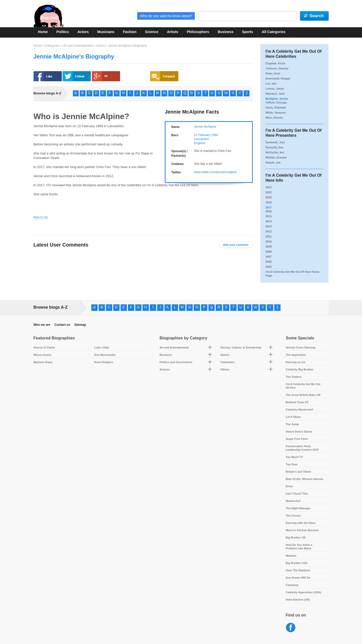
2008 (268, 252)
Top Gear (292, 464)
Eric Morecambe (105, 355)
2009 (268, 247)
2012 (268, 231)
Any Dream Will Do (298, 578)
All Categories (274, 32)
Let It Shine (293, 417)
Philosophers (198, 32)
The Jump (292, 424)
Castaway (292, 585)
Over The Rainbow (298, 570)
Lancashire (201, 139)
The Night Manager (298, 508)
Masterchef (293, 501)
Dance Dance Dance (299, 432)
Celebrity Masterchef (299, 410)
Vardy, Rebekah (276, 108)
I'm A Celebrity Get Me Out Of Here (303, 386)
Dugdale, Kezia (275, 63)
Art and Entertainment (78, 46)
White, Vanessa (275, 113)
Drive (289, 486)
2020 (268, 197)
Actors (83, 32)
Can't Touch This (297, 494)
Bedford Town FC (297, 402)
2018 (268, 202)
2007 (268, 257)
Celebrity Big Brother (300, 369)
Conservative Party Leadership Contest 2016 (302, 448)
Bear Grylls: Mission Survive (305, 479)
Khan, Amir (273, 73)
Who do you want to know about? (166, 16)
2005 (268, 267)
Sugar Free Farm (297, 439)
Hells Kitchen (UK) (298, 600)
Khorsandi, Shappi (278, 78)
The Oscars (293, 516)
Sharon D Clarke (44, 347)
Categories (52, 46)
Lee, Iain (271, 84)
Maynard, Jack (275, 94)
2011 (268, 236)
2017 (268, 207)
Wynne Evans (43, 355)
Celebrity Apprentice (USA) (304, 592)
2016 (268, 211)
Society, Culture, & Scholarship (241, 347)
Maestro (291, 556)
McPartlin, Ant (275, 152)
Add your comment (236, 245)
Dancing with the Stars (301, 523)
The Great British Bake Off (303, 395)
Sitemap (80, 325)
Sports (247, 32)
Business (226, 32)
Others (225, 369)
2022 (268, 192)
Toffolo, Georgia (276, 102)
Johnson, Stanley (277, 68)
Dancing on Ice (296, 362)
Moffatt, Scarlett (276, 157)
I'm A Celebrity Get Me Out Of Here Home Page (292, 274)
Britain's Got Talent (298, 472)
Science (152, 32)
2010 (268, 241)
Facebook (291, 628)
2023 (268, 187)
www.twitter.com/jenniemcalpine (215, 172)
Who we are (42, 325)
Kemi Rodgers (104, 362)
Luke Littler (102, 347)
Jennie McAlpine (205, 127)
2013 (268, 226)
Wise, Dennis (274, 118)
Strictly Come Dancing (301, 347)
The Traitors (294, 377)
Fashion (130, 32)
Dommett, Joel (275, 142)
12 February (202, 135)
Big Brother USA (297, 563)
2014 (268, 221)
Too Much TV (294, 457)
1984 (215, 135)
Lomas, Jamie (275, 89)
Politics (63, 32)
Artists (173, 32)
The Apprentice (296, 355)
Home (43, 32)
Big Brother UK (296, 538)
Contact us (62, 325)
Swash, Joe (273, 163)
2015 (268, 216)
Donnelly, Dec (274, 147)
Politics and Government (176, 362)
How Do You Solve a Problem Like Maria (299, 547)
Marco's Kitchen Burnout (302, 530)
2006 (268, 262)
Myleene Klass (43, 362)
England (200, 143)
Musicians (106, 32)
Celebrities (228, 362)
